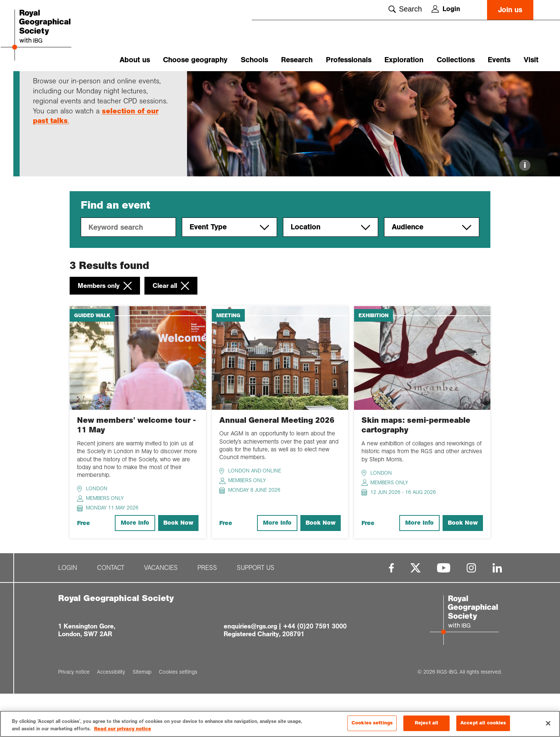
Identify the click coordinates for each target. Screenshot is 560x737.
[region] (280, 724)
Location (331, 270)
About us (135, 60)
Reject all (426, 723)
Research (297, 60)
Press (207, 611)
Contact (111, 611)
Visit (531, 60)
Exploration (404, 60)
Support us (256, 611)
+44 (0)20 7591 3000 (315, 669)
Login (446, 9)
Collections (456, 60)
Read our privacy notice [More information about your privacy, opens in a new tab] (123, 729)
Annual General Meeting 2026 (277, 463)
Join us (510, 10)
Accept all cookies (483, 723)
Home (40, 84)
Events (499, 60)
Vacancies (161, 611)
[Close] (548, 723)
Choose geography (195, 60)
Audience (432, 270)
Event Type (229, 270)
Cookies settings (372, 723)
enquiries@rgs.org (250, 669)
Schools (254, 60)
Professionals (349, 60)
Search (405, 9)
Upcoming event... (99, 84)
